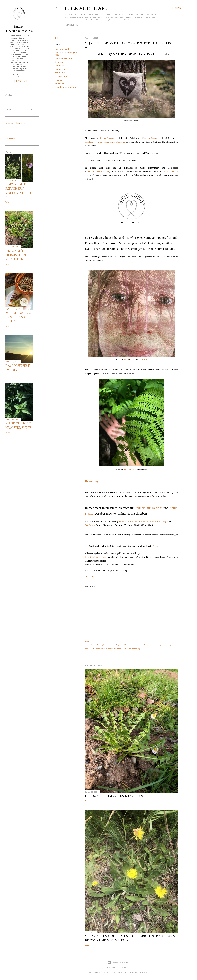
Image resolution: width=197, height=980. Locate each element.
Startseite (72, 25)
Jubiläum (59, 62)
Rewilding (92, 481)
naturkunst (60, 73)
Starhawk (90, 525)
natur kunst (60, 66)
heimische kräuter (63, 59)
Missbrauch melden (16, 123)
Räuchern (105, 172)
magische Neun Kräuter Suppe (19, 425)
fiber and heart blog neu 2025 (115, 645)
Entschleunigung (171, 172)
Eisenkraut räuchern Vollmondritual (19, 191)
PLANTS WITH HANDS (130, 470)
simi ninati (60, 83)
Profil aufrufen (19, 81)
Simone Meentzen (108, 138)
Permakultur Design (148, 508)
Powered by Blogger (118, 963)
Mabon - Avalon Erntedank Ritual (19, 317)
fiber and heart (86, 8)
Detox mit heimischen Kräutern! (115, 796)
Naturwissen (61, 76)
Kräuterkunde (94, 172)
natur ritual (60, 69)
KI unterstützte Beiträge (96, 557)
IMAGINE (126, 359)
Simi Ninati (144, 359)
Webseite (157, 546)
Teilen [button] (58, 38)
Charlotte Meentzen (151, 138)
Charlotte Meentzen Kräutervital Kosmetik (105, 142)
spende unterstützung (66, 87)
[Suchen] (177, 8)
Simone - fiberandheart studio (19, 29)
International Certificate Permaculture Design (144, 521)
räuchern (59, 80)
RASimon (125, 968)
